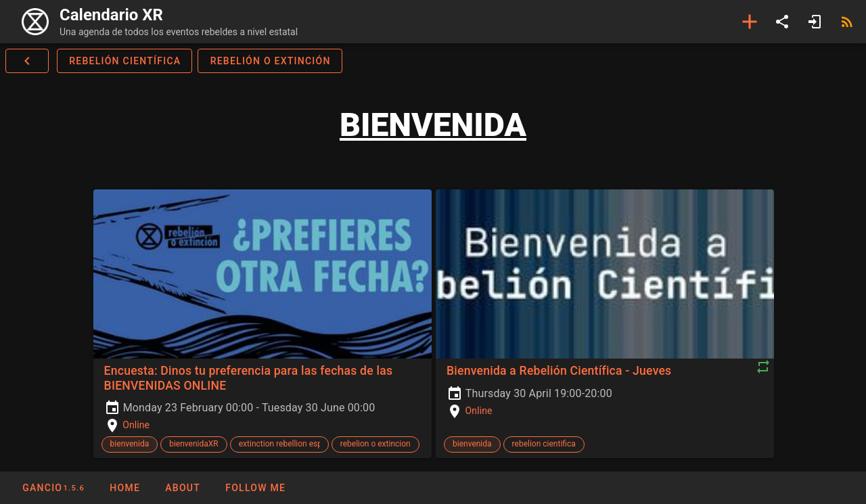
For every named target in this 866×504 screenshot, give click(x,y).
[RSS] (847, 22)
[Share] (782, 22)
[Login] (815, 22)
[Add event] (750, 22)
